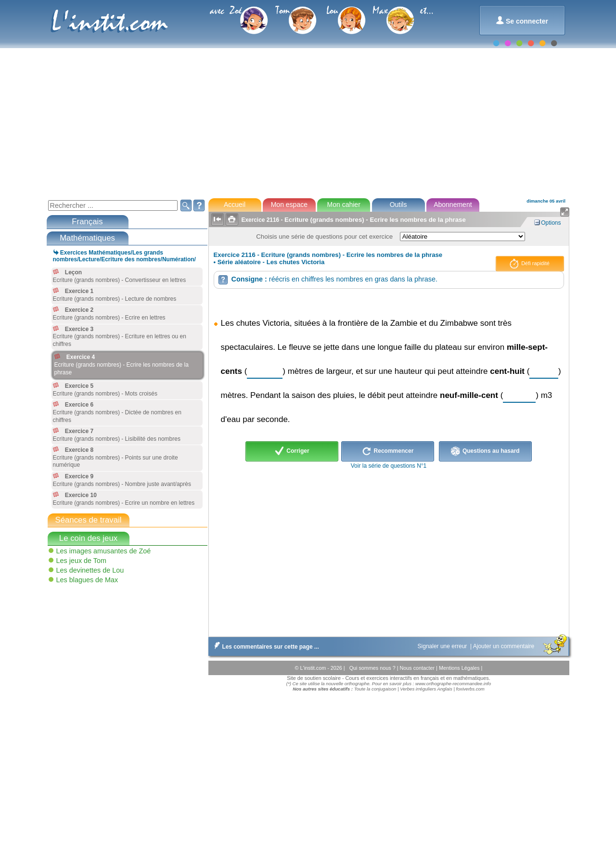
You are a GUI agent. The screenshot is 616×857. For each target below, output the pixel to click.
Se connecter (522, 20)
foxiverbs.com (470, 689)
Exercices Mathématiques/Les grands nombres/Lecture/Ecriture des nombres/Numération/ (124, 256)
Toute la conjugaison (375, 689)
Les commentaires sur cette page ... (265, 647)
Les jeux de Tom (82, 561)
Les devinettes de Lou (90, 570)
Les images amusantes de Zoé (104, 551)
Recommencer (388, 451)
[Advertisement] (308, 122)
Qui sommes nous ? (373, 668)
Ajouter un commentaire (505, 646)
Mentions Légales (460, 668)
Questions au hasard (485, 451)
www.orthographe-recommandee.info (453, 684)
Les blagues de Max (87, 580)
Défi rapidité (530, 264)
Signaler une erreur (443, 646)
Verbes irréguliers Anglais (426, 689)
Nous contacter (418, 668)
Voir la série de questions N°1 (389, 466)
